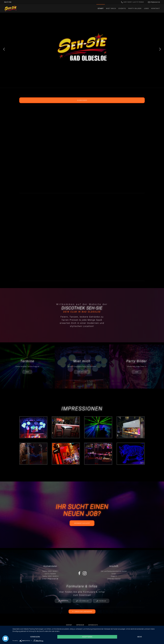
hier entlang (82, 372)
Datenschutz (93, 625)
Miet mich (111, 8)
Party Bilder (135, 8)
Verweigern (35, 637)
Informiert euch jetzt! (82, 523)
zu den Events (82, 100)
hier (27, 372)
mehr (140, 637)
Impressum (80, 625)
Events (122, 8)
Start (101, 8)
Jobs (146, 8)
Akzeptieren (87, 637)
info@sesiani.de (155, 2)
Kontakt (156, 8)
